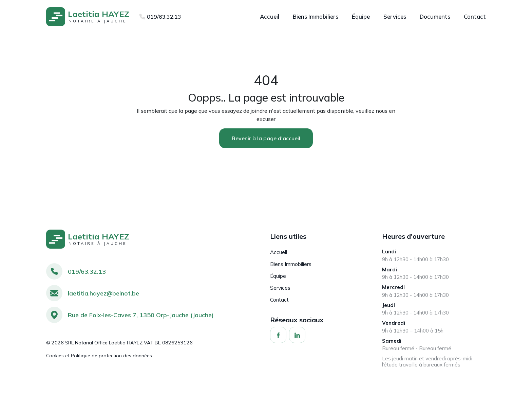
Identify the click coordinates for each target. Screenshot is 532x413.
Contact (279, 300)
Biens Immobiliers (291, 264)
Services (280, 288)
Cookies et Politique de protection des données (99, 356)
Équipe (278, 276)
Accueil (279, 252)
